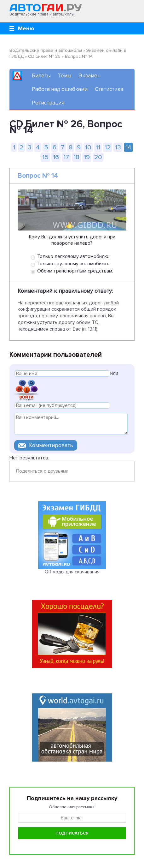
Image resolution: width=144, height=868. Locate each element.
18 (76, 157)
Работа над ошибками (60, 89)
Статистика (109, 89)
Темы (65, 76)
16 (56, 157)
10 (88, 147)
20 (98, 157)
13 (118, 147)
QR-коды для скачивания (72, 572)
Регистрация (48, 103)
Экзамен (89, 76)
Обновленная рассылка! (72, 807)
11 (98, 147)
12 (108, 147)
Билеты (41, 76)
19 (87, 157)
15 (45, 157)
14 (128, 147)
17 (66, 157)
